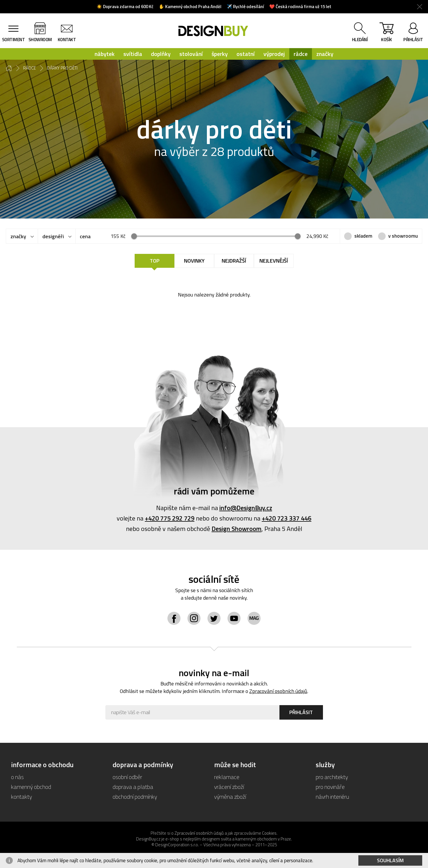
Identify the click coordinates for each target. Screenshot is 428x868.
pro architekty (332, 777)
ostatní (246, 54)
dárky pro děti (62, 68)
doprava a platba (133, 787)
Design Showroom (236, 529)
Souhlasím (390, 860)
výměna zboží (230, 797)
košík (387, 33)
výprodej (274, 54)
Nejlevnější (274, 261)
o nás (17, 777)
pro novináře (330, 787)
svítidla (133, 54)
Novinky (194, 261)
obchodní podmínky (135, 797)
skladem (363, 236)
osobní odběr (127, 777)
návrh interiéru (332, 797)
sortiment (13, 40)
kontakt (67, 40)
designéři (53, 236)
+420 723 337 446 (287, 518)
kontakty (21, 797)
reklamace (227, 777)
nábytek (105, 54)
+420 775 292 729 (170, 518)
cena (85, 236)
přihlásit (413, 40)
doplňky (161, 54)
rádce (301, 54)
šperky (220, 54)
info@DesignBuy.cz (246, 508)
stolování (191, 54)
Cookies (269, 833)
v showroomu (403, 236)
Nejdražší (234, 261)
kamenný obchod (31, 787)
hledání (360, 40)
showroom (40, 40)
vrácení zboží (229, 787)
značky (325, 54)
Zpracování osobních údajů (278, 691)
